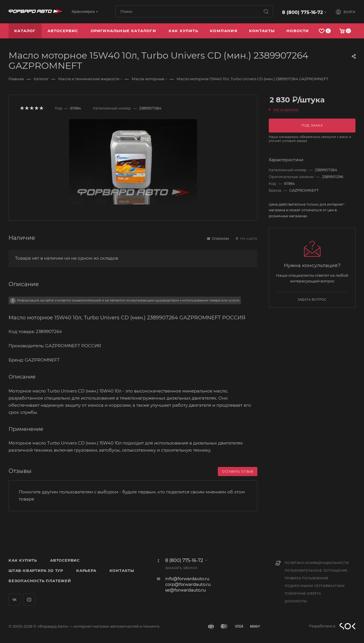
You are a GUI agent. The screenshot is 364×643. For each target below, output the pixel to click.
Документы (296, 601)
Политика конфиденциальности (317, 563)
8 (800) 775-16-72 (302, 12)
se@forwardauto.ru (186, 590)
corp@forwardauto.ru (188, 584)
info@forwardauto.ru (187, 579)
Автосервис (65, 560)
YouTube (29, 600)
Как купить (23, 560)
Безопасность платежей (40, 581)
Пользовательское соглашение (316, 571)
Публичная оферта (303, 594)
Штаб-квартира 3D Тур (36, 570)
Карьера (86, 570)
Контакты (122, 570)
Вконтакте (15, 600)
